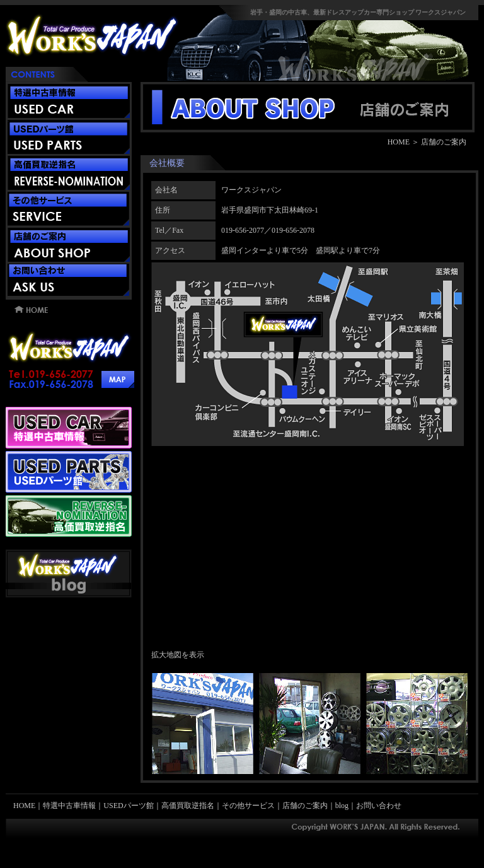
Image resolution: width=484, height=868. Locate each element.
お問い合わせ (379, 806)
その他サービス (248, 806)
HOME (399, 142)
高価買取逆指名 (188, 806)
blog (342, 806)
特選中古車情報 (69, 806)
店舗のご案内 (305, 806)
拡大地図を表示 (178, 655)
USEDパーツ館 (128, 806)
